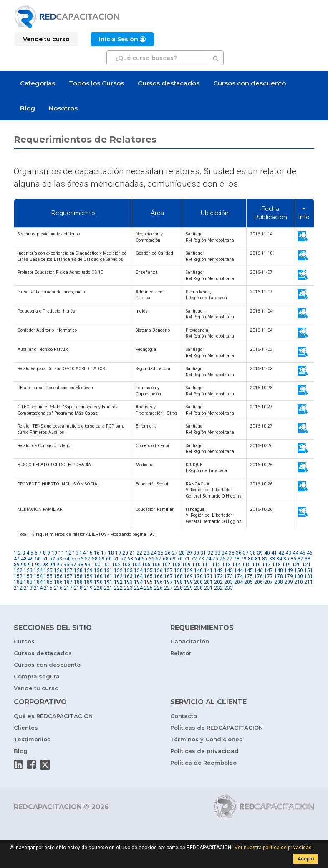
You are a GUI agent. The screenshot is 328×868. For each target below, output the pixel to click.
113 (226, 565)
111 (206, 565)
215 (48, 588)
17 (104, 553)
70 (180, 559)
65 (144, 559)
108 (176, 565)
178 (279, 576)
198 (178, 582)
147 (269, 570)
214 (38, 588)
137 (168, 570)
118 (276, 565)
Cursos (24, 641)
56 (81, 559)
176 (259, 576)
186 (58, 582)
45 (303, 553)
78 (237, 559)
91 (31, 565)
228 (178, 588)
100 (96, 565)
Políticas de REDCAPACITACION (217, 728)
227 (168, 588)
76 (222, 559)
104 (136, 565)
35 (232, 553)
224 (138, 588)
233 (228, 588)
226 (158, 588)
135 (148, 570)
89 (17, 565)
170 (198, 576)
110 (196, 565)
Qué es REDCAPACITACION (53, 716)
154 (38, 576)
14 (83, 553)
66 (151, 559)
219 (88, 588)
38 (253, 553)
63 (130, 559)
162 (118, 576)
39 (260, 553)
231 (208, 588)
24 (154, 553)
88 (308, 559)
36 (239, 553)
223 (128, 588)
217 (68, 588)
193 (128, 582)
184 (38, 582)
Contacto (184, 716)
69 (173, 559)
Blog (28, 108)
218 (78, 588)
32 (210, 553)
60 (109, 559)
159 (88, 576)
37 (246, 553)
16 (97, 553)
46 (310, 553)
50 (38, 559)
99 (88, 565)
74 (208, 559)
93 (45, 565)
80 (251, 559)
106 (156, 565)
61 (116, 559)
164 (138, 576)
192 (118, 582)
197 (168, 582)
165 (148, 576)
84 (279, 559)
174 (238, 576)
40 (267, 553)
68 (166, 559)
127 (68, 570)
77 (230, 559)
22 (139, 553)
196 (158, 582)
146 (259, 570)
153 (28, 576)
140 (198, 570)
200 (198, 582)
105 (146, 565)
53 (59, 559)
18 (111, 553)
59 (102, 559)
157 (68, 576)
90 (24, 565)
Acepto (306, 859)
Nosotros (63, 108)
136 (158, 570)
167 (168, 576)
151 (309, 570)
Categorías (38, 83)
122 (18, 570)
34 (225, 553)
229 (188, 588)
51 (45, 559)
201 (208, 582)
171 (208, 576)
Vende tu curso (36, 688)
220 (98, 588)
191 (108, 582)
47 (17, 559)
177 (269, 576)
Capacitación (190, 641)
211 (309, 582)
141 (208, 570)
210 (299, 582)
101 (106, 565)
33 (217, 553)
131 (108, 570)
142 (218, 570)
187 (68, 582)
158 (78, 576)
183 (28, 582)
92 (38, 565)
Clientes (26, 728)
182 (18, 582)
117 (266, 565)
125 (48, 570)
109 (186, 565)
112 (216, 565)
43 (288, 553)
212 (18, 588)
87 (300, 559)
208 (279, 582)
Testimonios (32, 739)
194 (138, 582)
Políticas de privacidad (204, 751)
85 (286, 559)
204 (238, 582)
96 (66, 565)
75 (215, 559)
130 (98, 570)
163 (128, 576)
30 (196, 553)
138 (178, 570)
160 (98, 576)
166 (158, 576)
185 (48, 582)
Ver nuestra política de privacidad (273, 848)
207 (269, 582)
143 (228, 570)
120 (296, 565)
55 (73, 559)
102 (116, 565)
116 (256, 565)
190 (98, 582)
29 (189, 553)
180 (299, 576)
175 (249, 576)
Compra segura (37, 676)
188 (78, 582)
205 (249, 582)
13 (76, 553)
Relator (181, 653)
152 (18, 576)
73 (201, 559)
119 (286, 565)
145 (249, 570)
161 (108, 576)
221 (108, 588)
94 (52, 565)
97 (73, 565)
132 (118, 570)
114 (236, 565)
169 (188, 576)
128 (78, 570)
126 (58, 570)
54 (66, 559)
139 (188, 570)
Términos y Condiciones (206, 739)
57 (88, 559)
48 (24, 559)
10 (54, 553)
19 (118, 553)
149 (289, 570)
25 (161, 553)
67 (159, 559)
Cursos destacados (169, 83)
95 (59, 565)
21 (132, 553)
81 (258, 559)
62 (123, 559)
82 (265, 559)
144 (238, 570)
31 (203, 553)
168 (178, 576)
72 (194, 559)
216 (58, 588)
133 (128, 570)
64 (137, 559)
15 (90, 553)
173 (228, 576)
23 (146, 553)
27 (175, 553)
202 (218, 582)
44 (295, 553)
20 (125, 553)
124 (38, 570)
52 (52, 559)
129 (88, 570)
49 (31, 559)
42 (281, 553)
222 (118, 588)
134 (138, 570)
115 (246, 565)
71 (187, 559)
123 (28, 570)
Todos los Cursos (96, 83)
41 (274, 553)
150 (299, 570)
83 (272, 559)
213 (28, 588)
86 (293, 559)
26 (168, 553)
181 (309, 576)
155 (48, 576)
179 (289, 576)
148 (279, 570)
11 (61, 553)
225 (148, 588)
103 (126, 565)
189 (88, 582)
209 (289, 582)
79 (244, 559)
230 (198, 588)
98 (81, 565)
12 (68, 553)
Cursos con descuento (250, 83)
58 (95, 559)
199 (188, 582)
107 (166, 565)
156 (58, 576)
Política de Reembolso (203, 763)
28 (182, 553)
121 (307, 565)
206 (259, 582)
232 (218, 588)
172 (218, 576)
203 (228, 582)
